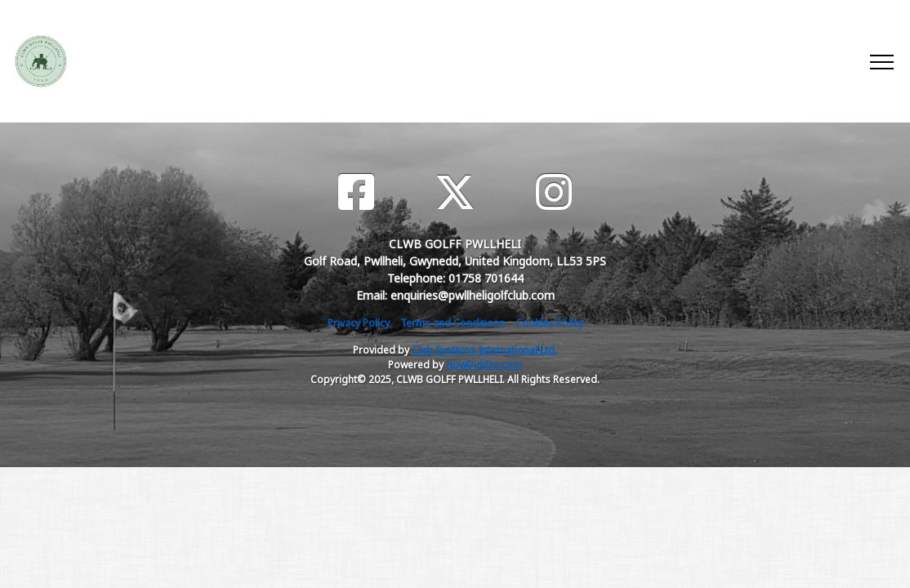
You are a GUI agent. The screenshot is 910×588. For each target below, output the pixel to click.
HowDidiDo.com (484, 365)
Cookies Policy (549, 323)
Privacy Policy (359, 323)
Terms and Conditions (453, 323)
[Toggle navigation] (881, 61)
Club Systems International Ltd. (484, 350)
